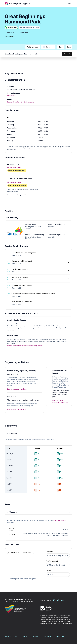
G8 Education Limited (14, 167)
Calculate (67, 54)
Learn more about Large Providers (17, 195)
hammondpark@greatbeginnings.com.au (21, 102)
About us (8, 636)
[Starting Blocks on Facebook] (54, 600)
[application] (24, 567)
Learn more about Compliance (17, 389)
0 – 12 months (38, 434)
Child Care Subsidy (60, 520)
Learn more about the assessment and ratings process (25, 346)
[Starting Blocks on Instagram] (58, 600)
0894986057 (12, 96)
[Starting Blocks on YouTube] (62, 600)
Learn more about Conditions (17, 409)
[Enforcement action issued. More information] (38, 171)
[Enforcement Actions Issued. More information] (17, 185)
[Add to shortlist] (54, 47)
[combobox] (14, 552)
